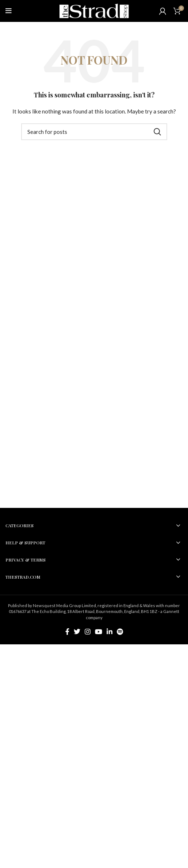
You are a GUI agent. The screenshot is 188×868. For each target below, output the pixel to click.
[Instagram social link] (88, 632)
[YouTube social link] (99, 632)
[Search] (94, 132)
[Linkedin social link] (110, 632)
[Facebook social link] (67, 632)
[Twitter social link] (77, 632)
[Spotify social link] (120, 632)
